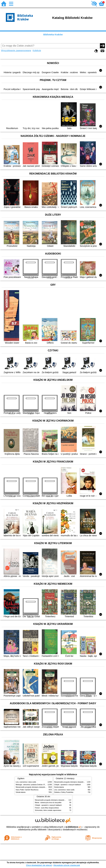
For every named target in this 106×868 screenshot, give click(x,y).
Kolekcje (37, 50)
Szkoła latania (21, 792)
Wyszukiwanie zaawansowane (16, 50)
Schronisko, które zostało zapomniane (48, 810)
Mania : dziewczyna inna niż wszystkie (48, 803)
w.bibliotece (73, 827)
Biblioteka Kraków (53, 35)
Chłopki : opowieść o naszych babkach (68, 785)
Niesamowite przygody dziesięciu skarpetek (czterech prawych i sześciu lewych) (43, 787)
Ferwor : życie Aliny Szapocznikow (47, 808)
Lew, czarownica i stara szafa (26, 782)
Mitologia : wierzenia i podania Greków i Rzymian (33, 785)
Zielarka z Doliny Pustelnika (64, 792)
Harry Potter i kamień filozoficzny (27, 790)
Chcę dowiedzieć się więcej (39, 865)
